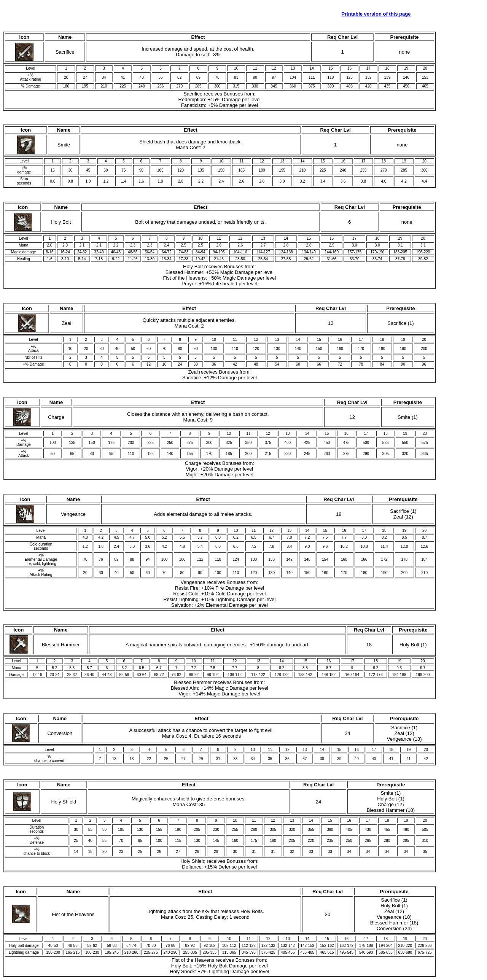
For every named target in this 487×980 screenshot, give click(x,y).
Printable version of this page (376, 14)
